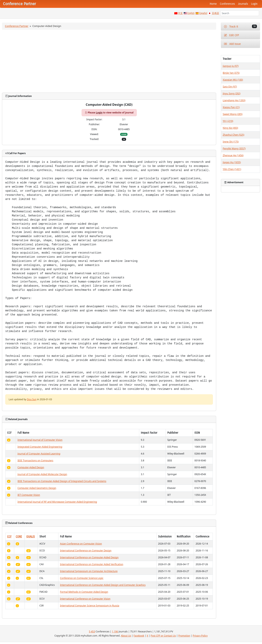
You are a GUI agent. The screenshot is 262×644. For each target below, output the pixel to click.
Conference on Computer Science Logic (82, 578)
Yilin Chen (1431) (232, 169)
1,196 (115, 632)
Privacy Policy (200, 636)
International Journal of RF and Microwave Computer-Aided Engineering (57, 502)
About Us (126, 636)
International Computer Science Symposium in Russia (90, 606)
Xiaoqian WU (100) (233, 80)
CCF (9, 537)
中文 (180, 13)
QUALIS (31, 537)
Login (254, 4)
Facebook (139, 636)
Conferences (227, 4)
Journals (243, 4)
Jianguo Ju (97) (231, 66)
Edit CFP (231, 35)
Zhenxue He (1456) (233, 155)
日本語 (215, 13)
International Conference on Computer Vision (85, 599)
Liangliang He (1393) (234, 100)
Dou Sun (32, 399)
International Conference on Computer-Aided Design (89, 557)
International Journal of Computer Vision (40, 440)
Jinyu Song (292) (232, 93)
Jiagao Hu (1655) (232, 162)
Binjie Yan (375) (231, 73)
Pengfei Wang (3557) (234, 149)
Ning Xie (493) (230, 128)
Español (203, 13)
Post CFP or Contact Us (163, 636)
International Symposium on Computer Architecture (89, 571)
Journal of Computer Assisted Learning (39, 454)
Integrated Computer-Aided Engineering (40, 447)
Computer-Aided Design (31, 467)
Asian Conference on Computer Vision (81, 544)
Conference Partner (17, 26)
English (191, 13)
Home (213, 4)
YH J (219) (228, 121)
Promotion (184, 636)
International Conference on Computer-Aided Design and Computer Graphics (103, 585)
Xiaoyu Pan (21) (231, 107)
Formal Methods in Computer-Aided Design (84, 592)
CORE (19, 537)
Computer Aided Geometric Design (37, 488)
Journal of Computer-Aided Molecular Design (42, 474)
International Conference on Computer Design (86, 551)
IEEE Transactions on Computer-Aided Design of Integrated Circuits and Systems (62, 481)
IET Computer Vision (29, 495)
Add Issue (232, 44)
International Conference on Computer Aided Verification (92, 564)
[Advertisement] (109, 61)
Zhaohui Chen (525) (233, 135)
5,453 (92, 632)
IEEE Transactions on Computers (35, 460)
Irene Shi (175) (231, 142)
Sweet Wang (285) (232, 114)
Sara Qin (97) (230, 87)
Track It (240, 26)
